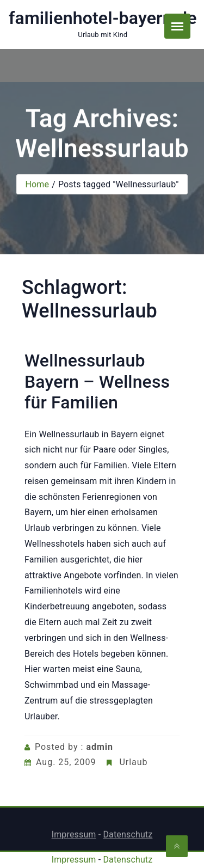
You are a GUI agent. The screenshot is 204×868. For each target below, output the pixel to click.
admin (100, 747)
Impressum (74, 836)
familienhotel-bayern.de (103, 18)
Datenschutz (128, 836)
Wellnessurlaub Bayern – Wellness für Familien (97, 381)
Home (37, 184)
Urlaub (133, 762)
